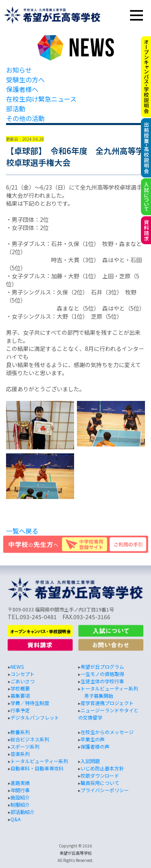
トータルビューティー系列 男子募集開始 (108, 692)
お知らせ (19, 70)
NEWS (17, 667)
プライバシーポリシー (105, 790)
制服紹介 (20, 804)
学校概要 (20, 688)
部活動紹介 (23, 812)
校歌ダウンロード (100, 775)
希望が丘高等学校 (76, 853)
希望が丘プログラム (102, 667)
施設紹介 (20, 797)
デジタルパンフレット (35, 717)
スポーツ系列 (25, 746)
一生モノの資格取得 (102, 674)
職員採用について (100, 783)
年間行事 (20, 790)
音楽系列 (20, 754)
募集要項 (20, 696)
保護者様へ (22, 89)
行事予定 (20, 710)
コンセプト (23, 674)
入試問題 (90, 761)
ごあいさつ (23, 681)
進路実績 (20, 783)
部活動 (16, 108)
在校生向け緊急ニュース (41, 99)
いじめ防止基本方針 (102, 768)
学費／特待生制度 (30, 703)
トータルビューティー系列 (39, 761)
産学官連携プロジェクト (107, 703)
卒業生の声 (93, 739)
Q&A (16, 819)
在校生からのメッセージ (107, 732)
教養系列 (20, 732)
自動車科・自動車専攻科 (37, 768)
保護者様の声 (95, 746)
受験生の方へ (25, 79)
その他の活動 (25, 118)
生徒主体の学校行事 (102, 681)
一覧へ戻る (22, 531)
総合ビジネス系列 (30, 739)
